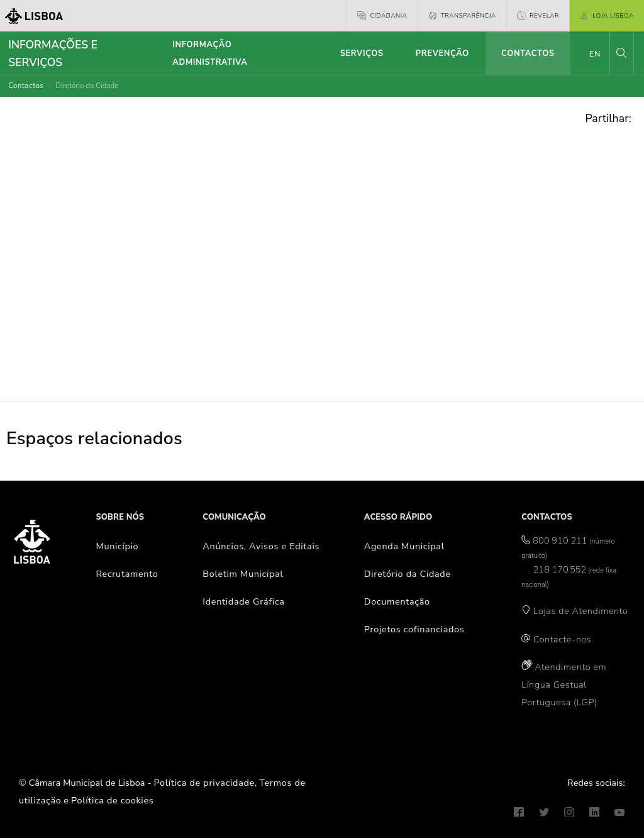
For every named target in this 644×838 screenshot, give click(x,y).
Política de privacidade (204, 783)
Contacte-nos (562, 639)
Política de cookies (112, 800)
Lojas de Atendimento (581, 611)
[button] (621, 53)
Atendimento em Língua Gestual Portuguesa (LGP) (564, 684)
